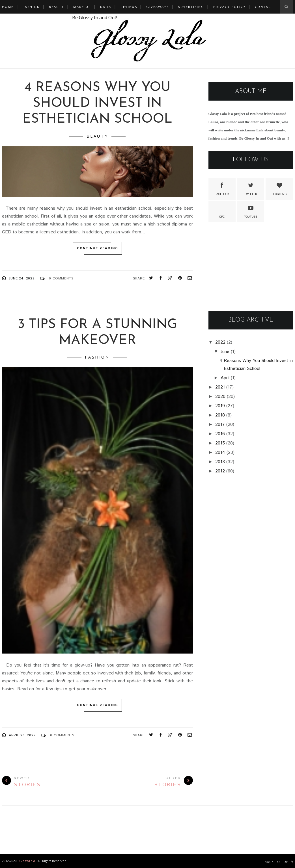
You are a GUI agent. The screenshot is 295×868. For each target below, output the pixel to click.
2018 (220, 415)
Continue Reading (97, 248)
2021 (220, 387)
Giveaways (158, 7)
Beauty (57, 7)
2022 (220, 342)
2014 (220, 453)
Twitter (251, 188)
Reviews (129, 7)
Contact (264, 7)
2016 (220, 434)
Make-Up (82, 7)
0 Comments (61, 278)
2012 (220, 471)
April (225, 378)
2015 (220, 443)
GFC (222, 211)
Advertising (191, 7)
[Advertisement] (251, 267)
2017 (220, 425)
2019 (220, 406)
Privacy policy (230, 7)
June (225, 352)
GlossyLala (27, 861)
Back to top (279, 862)
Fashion (31, 7)
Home (8, 7)
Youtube (251, 211)
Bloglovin (279, 188)
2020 (220, 397)
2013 (220, 462)
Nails (106, 7)
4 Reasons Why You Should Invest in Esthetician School (97, 104)
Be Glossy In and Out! (95, 18)
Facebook (222, 188)
